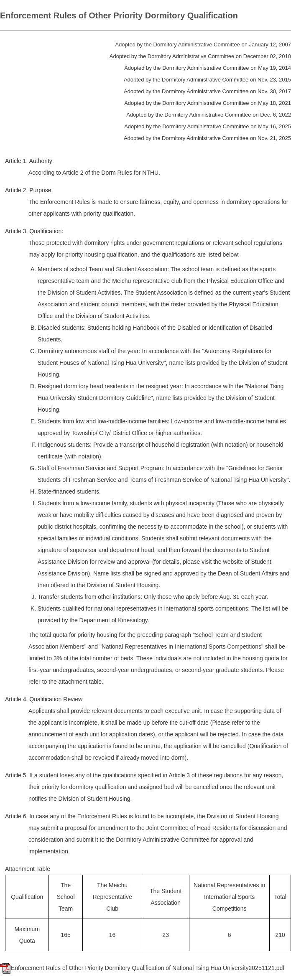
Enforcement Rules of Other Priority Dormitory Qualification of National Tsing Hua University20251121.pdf (142, 968)
